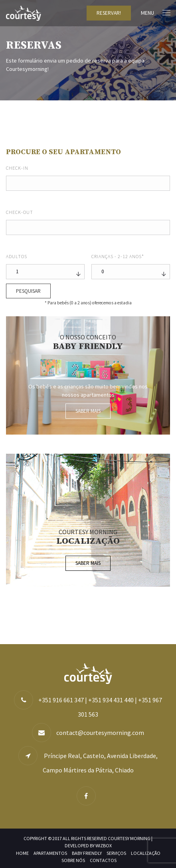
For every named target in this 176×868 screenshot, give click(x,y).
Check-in (17, 168)
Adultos (17, 256)
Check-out (20, 212)
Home (22, 853)
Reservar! (109, 13)
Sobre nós (73, 860)
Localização (146, 853)
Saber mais (88, 411)
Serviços (116, 853)
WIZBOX (104, 845)
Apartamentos (50, 853)
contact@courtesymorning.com (100, 733)
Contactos (103, 860)
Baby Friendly (87, 853)
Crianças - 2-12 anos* (118, 256)
